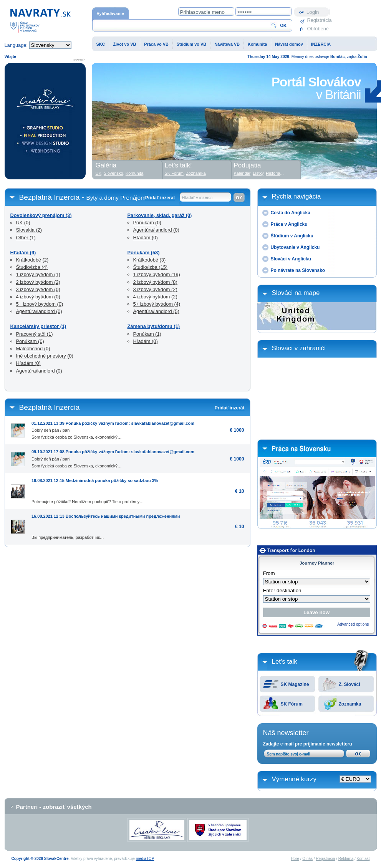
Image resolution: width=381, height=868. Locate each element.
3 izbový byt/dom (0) (38, 289)
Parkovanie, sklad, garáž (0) (160, 215)
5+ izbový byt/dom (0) (40, 304)
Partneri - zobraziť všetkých (54, 807)
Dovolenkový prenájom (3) (41, 215)
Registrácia (319, 20)
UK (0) (23, 223)
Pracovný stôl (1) (35, 334)
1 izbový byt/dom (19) (157, 274)
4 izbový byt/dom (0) (38, 297)
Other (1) (26, 238)
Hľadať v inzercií (197, 197)
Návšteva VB (227, 44)
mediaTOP (145, 859)
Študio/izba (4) (32, 267)
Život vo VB (124, 44)
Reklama (346, 859)
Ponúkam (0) (30, 341)
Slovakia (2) (29, 230)
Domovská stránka (40, 20)
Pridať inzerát (160, 198)
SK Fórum (292, 704)
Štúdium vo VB (191, 44)
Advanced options (353, 624)
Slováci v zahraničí (299, 348)
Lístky (258, 173)
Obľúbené (318, 29)
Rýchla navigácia (297, 196)
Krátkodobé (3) (150, 260)
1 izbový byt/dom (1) (38, 274)
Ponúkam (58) (144, 253)
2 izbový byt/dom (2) (38, 282)
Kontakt (363, 859)
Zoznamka (350, 704)
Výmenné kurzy (294, 779)
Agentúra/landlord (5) (156, 311)
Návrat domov (289, 44)
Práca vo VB (156, 44)
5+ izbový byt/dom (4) (157, 304)
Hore (295, 859)
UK (99, 173)
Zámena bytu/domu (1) (154, 326)
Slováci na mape (296, 293)
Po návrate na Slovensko (298, 270)
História (273, 173)
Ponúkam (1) (147, 334)
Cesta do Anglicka (291, 213)
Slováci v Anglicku (291, 259)
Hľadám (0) (28, 363)
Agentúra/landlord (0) (39, 311)
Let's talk (285, 662)
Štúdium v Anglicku (292, 236)
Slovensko (113, 173)
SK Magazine (295, 684)
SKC (101, 44)
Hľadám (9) (23, 253)
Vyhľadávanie (110, 13)
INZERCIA (321, 44)
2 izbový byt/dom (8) (155, 282)
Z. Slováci (350, 684)
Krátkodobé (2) (32, 260)
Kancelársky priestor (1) (38, 326)
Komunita (257, 44)
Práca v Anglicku (289, 224)
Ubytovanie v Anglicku (295, 247)
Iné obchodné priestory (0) (45, 356)
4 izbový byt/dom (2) (155, 297)
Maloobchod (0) (33, 349)
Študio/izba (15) (151, 267)
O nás (307, 859)
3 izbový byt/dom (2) (155, 289)
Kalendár (242, 173)
